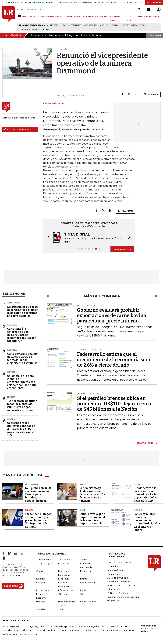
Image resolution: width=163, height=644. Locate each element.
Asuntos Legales (45, 563)
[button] (47, 238)
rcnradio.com (93, 630)
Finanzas (41, 583)
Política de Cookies (117, 593)
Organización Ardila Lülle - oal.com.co (149, 628)
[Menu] (20, 16)
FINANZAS (27, 17)
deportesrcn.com (29, 634)
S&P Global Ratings (30, 29)
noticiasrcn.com (112, 630)
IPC (64, 25)
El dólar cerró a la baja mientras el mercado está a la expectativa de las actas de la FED (145, 494)
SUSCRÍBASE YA (122, 249)
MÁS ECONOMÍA (145, 443)
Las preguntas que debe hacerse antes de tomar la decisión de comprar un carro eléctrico (22, 311)
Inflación (55, 25)
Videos (62, 609)
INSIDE (156, 17)
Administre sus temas (16, 129)
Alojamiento (75, 25)
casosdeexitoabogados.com (17, 630)
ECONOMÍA (39, 17)
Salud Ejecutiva (88, 602)
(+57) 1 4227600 (11, 575)
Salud (83, 510)
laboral (11, 419)
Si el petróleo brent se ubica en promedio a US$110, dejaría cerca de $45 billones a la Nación (114, 404)
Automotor (14, 303)
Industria (12, 372)
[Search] (139, 10)
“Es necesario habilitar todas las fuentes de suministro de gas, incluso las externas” (22, 406)
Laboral (138, 510)
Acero (46, 29)
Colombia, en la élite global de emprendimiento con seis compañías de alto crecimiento (22, 382)
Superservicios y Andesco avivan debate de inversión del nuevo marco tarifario (92, 494)
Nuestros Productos (118, 570)
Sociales (41, 609)
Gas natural (91, 25)
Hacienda (12, 325)
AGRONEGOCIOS (91, 17)
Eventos (84, 579)
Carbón (115, 25)
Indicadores (42, 590)
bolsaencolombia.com (119, 626)
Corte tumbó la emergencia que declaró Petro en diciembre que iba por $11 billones (22, 335)
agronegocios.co (38, 626)
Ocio (83, 594)
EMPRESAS (51, 17)
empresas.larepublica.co (63, 626)
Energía (11, 397)
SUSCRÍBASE (154, 2)
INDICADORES (145, 17)
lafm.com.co (129, 630)
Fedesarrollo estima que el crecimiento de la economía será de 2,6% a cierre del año (114, 360)
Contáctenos (114, 574)
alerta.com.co (10, 634)
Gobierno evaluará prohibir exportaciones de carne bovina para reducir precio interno (112, 315)
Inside (83, 590)
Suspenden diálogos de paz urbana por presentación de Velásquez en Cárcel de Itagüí (38, 520)
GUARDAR (151, 94)
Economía (85, 571)
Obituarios (64, 594)
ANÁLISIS (104, 17)
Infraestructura (66, 590)
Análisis (84, 560)
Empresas (41, 579)
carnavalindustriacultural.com (51, 630)
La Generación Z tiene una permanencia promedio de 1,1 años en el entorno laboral (147, 522)
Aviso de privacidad (118, 578)
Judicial (29, 510)
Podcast (41, 602)
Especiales (64, 579)
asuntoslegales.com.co (14, 626)
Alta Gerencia (65, 560)
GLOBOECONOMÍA (72, 17)
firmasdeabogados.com (92, 626)
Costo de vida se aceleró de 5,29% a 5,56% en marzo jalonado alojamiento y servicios (22, 358)
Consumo (41, 571)
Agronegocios (44, 560)
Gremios (104, 25)
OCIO (60, 17)
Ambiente (84, 484)
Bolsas (138, 484)
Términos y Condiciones (120, 582)
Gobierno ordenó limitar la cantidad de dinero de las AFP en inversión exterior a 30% (21, 429)
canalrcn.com (76, 630)
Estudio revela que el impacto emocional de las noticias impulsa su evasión (93, 519)
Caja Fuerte (64, 563)
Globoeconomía (89, 583)
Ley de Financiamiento (133, 25)
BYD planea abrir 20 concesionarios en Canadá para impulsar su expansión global (38, 494)
